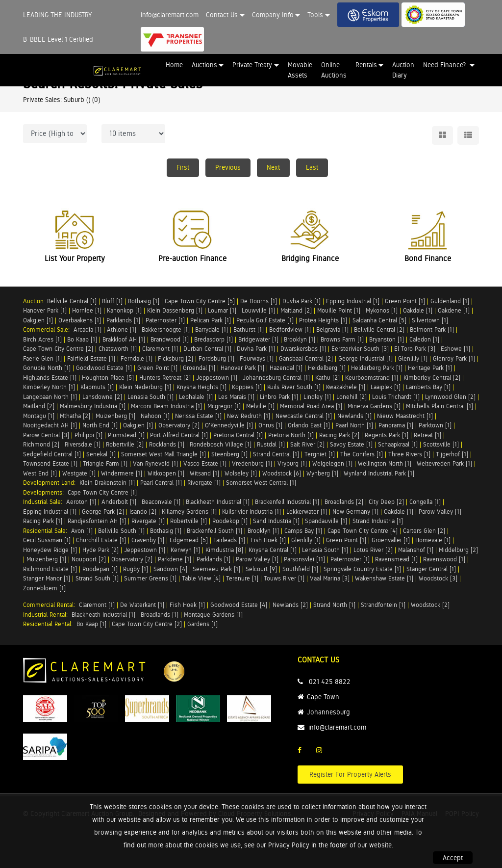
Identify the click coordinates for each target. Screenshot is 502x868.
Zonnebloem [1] (44, 588)
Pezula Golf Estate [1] (265, 320)
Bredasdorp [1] (213, 339)
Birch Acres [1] (42, 339)
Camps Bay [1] (303, 531)
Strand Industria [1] (378, 521)
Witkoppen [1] (166, 473)
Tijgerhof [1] (452, 454)
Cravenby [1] (148, 540)
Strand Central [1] (276, 454)
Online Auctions (334, 70)
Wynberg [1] (322, 473)
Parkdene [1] (175, 559)
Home (174, 65)
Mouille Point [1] (339, 310)
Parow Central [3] (46, 435)
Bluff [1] (112, 301)
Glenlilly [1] (413, 358)
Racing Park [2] (339, 435)
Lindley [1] (317, 397)
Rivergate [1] (204, 483)
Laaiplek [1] (386, 387)
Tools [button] (315, 15)
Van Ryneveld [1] (155, 463)
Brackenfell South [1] (214, 531)
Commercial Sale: (48, 329)
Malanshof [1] (416, 550)
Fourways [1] (257, 358)
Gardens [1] (202, 624)
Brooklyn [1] (300, 339)
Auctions (204, 65)
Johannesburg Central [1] (276, 378)
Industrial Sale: (45, 502)
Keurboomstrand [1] (372, 378)
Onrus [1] (270, 425)
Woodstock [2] (430, 605)
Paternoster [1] (165, 320)
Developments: (45, 492)
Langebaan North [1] (50, 397)
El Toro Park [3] (415, 349)
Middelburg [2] (458, 550)
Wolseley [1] (241, 473)
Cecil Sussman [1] (47, 540)
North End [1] (100, 425)
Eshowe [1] (455, 349)
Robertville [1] (188, 521)
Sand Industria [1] (276, 521)
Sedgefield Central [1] (52, 454)
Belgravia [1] (332, 329)
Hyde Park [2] (100, 550)
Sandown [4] (170, 569)
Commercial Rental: (51, 605)
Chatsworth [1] (118, 349)
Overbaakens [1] (80, 320)
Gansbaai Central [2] (306, 358)
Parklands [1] (123, 320)
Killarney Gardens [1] (189, 512)
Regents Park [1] (387, 435)
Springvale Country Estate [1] (362, 569)
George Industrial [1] (365, 358)
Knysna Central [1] (273, 550)
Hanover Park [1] (45, 310)
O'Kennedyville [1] (229, 425)
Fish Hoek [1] (268, 540)
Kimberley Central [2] (432, 378)
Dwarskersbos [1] (303, 349)
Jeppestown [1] (217, 378)
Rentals (366, 65)
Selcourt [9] (261, 569)
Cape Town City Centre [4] (363, 531)
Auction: (35, 301)
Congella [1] (425, 502)
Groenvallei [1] (391, 540)
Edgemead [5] (189, 540)
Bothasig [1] (144, 301)
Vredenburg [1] (252, 463)
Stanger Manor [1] (47, 578)
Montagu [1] (39, 416)
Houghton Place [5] (108, 378)
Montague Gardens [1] (213, 615)
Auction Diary (403, 70)
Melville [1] (260, 406)
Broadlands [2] (344, 502)
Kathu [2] (327, 378)
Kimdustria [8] (224, 550)
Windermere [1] (122, 473)
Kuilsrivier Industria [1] (251, 512)
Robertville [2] (125, 444)
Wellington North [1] (385, 463)
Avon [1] (82, 531)
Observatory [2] (179, 425)
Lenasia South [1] (151, 397)
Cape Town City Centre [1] (102, 492)
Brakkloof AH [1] (124, 339)
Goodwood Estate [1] (104, 368)
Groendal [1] (199, 368)
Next (273, 167)
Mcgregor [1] (224, 406)
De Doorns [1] (259, 301)
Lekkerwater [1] (307, 512)
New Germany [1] (355, 512)
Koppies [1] (247, 387)
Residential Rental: (50, 624)
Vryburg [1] (292, 463)
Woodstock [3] (438, 578)
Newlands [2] (290, 605)
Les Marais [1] (236, 397)
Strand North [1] (334, 605)
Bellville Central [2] (379, 329)
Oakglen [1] (38, 320)
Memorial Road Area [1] (311, 406)
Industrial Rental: (47, 615)
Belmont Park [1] (432, 329)
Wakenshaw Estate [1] (384, 578)
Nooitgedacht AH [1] (50, 425)
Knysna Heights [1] (201, 387)
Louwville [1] (258, 310)
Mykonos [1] (382, 310)
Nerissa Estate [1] (198, 416)
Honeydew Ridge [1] (50, 550)
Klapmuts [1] (97, 387)
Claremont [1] (160, 349)
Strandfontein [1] (383, 605)
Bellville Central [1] (72, 301)
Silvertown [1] (430, 320)
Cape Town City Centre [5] (200, 301)
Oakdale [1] (418, 310)
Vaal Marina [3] (330, 578)
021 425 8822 (330, 682)
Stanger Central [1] (431, 569)
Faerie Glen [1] (42, 358)
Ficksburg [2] (176, 358)
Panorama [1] (396, 425)
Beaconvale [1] (161, 502)
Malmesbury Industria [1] (93, 406)
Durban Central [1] (207, 349)
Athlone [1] (122, 329)
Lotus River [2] (373, 550)
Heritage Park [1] (430, 368)
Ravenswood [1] (444, 559)
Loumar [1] (222, 310)
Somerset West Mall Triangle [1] (163, 454)
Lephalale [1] (196, 397)
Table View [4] (201, 578)
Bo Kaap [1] (82, 339)
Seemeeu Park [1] (216, 569)
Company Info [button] (273, 15)
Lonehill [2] (351, 397)
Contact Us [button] (222, 15)
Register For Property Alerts (350, 774)
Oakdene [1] (454, 310)
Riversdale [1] (83, 444)
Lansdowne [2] (102, 397)
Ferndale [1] (137, 358)
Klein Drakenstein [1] (107, 483)
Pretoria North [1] (291, 435)
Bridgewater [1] (258, 339)
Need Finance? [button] (445, 65)
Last (312, 167)
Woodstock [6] (282, 473)
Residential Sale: (47, 531)
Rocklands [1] (167, 444)
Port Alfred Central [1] (179, 435)
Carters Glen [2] (424, 531)
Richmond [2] (41, 444)
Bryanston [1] (387, 339)
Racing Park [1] (43, 521)
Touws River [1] (284, 578)
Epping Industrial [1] (353, 301)
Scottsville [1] (441, 444)
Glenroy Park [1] (454, 358)
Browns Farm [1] (342, 339)
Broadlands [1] (160, 615)
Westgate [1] (79, 473)
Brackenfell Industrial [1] (287, 502)
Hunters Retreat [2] (165, 378)
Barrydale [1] (212, 329)
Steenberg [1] (229, 454)
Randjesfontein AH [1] (97, 521)
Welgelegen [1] (332, 463)
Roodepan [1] (100, 569)
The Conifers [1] (362, 454)
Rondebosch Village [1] (221, 444)
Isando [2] (143, 512)
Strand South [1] (97, 578)
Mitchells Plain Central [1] (439, 406)
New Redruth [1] (249, 416)
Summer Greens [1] (150, 578)
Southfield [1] (300, 569)
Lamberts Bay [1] (428, 387)
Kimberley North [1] (49, 387)
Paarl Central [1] (161, 483)
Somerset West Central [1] (261, 483)
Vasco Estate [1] (205, 463)
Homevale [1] (433, 540)
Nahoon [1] (155, 416)
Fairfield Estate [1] (91, 358)
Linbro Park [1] (279, 397)
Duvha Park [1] (301, 301)
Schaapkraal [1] (398, 444)
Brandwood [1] (170, 339)
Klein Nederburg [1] (145, 387)
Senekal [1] (101, 454)
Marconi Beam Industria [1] (166, 406)
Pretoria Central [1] (238, 435)
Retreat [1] (427, 435)
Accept (453, 858)
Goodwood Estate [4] (239, 605)
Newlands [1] (354, 416)
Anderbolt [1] (119, 502)
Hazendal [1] (286, 368)
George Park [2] (103, 512)
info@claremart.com (170, 15)
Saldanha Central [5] (379, 320)
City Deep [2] (386, 502)
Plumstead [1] (126, 435)
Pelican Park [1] (211, 320)
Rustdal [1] (271, 444)
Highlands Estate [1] (50, 378)
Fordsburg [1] (216, 358)
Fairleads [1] (229, 540)
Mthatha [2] (75, 416)
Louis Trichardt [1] (396, 397)
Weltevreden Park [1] (444, 463)
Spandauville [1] (326, 521)
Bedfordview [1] (290, 329)
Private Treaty (252, 65)
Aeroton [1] (81, 502)
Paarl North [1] (354, 425)
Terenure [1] (242, 578)
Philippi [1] (88, 435)
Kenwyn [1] (185, 550)
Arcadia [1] (88, 329)
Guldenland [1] (450, 301)
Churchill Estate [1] (101, 540)
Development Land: (51, 483)
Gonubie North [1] (47, 368)
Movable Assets (300, 70)
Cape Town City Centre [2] (58, 349)
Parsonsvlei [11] (304, 559)
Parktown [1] (435, 425)
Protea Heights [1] (323, 320)
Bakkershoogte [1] (166, 329)
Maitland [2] (296, 310)
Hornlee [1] (87, 310)
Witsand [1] (204, 473)
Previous (228, 167)
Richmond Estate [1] (50, 569)
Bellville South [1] (121, 531)
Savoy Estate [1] (351, 444)
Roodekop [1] (230, 521)
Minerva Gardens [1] (374, 406)
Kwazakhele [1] (346, 387)
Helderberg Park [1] (377, 368)
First (183, 167)
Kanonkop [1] (124, 310)
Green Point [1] (405, 301)
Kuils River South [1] (294, 387)
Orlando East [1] (309, 425)
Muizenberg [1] (115, 416)
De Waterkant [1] (142, 605)
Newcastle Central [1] (304, 416)
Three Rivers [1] (409, 454)
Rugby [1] (136, 569)
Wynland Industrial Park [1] (379, 473)
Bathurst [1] (249, 329)
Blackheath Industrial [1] (218, 502)
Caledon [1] (424, 339)
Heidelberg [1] (327, 368)
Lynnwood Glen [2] (450, 397)
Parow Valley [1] (440, 512)
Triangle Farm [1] (105, 463)
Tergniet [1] (320, 454)
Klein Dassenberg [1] (175, 310)
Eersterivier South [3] (360, 349)
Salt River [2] (307, 444)
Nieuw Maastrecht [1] (405, 416)
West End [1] (40, 473)
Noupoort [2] (89, 559)
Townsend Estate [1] (50, 463)
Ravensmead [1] (396, 559)
